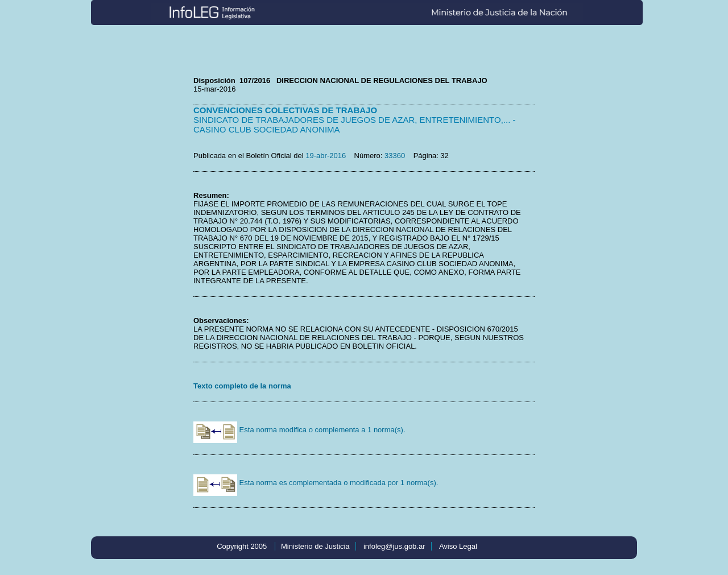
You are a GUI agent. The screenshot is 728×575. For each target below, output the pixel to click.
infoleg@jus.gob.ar (394, 546)
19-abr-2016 (326, 156)
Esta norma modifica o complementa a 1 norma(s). (299, 430)
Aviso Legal (458, 546)
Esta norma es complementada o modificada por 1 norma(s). (316, 483)
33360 (395, 156)
